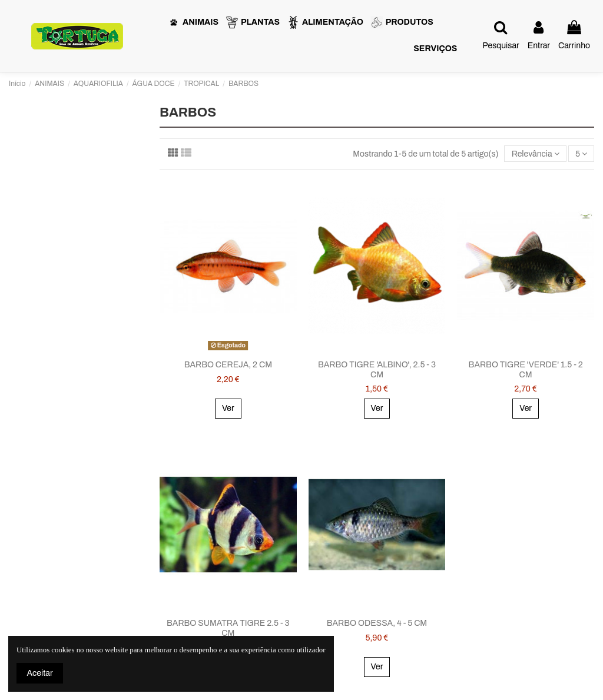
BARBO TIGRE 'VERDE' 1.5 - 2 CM (526, 370)
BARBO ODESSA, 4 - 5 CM (377, 623)
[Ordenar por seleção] (535, 154)
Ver (228, 408)
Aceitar (40, 673)
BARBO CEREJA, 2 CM (228, 365)
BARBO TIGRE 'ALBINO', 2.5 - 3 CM (377, 370)
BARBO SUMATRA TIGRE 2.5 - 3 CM (228, 628)
